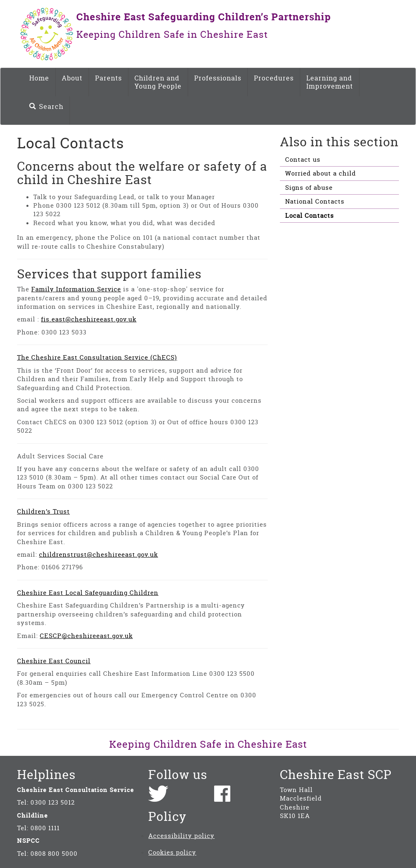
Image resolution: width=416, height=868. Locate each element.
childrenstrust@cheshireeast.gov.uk (99, 554)
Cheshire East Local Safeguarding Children (88, 593)
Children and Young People (158, 82)
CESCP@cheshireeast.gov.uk (86, 636)
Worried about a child (321, 173)
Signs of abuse (309, 188)
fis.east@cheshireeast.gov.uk (89, 319)
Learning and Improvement (330, 82)
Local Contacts (310, 216)
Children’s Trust (43, 511)
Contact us (303, 159)
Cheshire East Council (54, 661)
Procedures (274, 78)
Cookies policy (172, 852)
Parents (108, 78)
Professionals (218, 78)
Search (46, 106)
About (72, 78)
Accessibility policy (181, 836)
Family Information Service (76, 289)
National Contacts (315, 201)
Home (39, 78)
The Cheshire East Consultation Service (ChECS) (97, 357)
